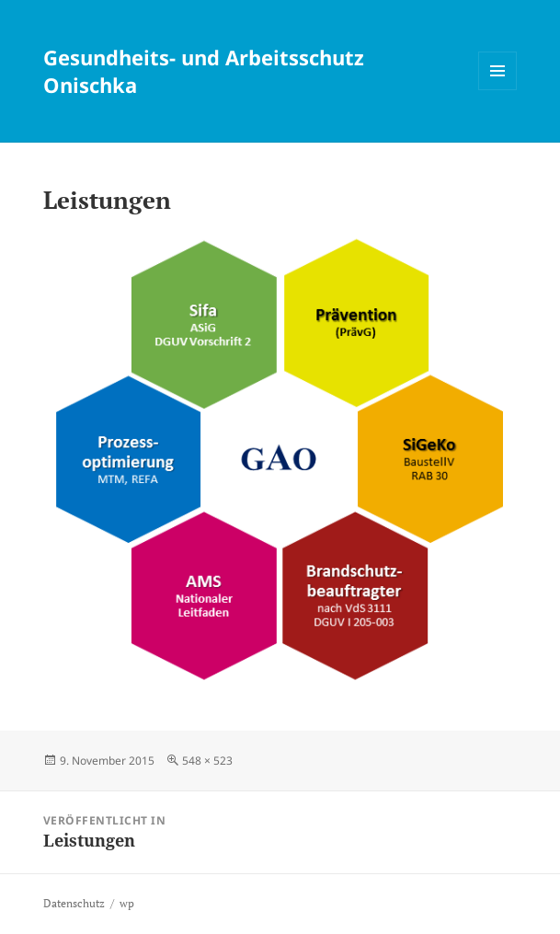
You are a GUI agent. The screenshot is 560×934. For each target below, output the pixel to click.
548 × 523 (207, 761)
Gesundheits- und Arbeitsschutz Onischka (204, 71)
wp (127, 903)
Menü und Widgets (498, 90)
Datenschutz (74, 903)
